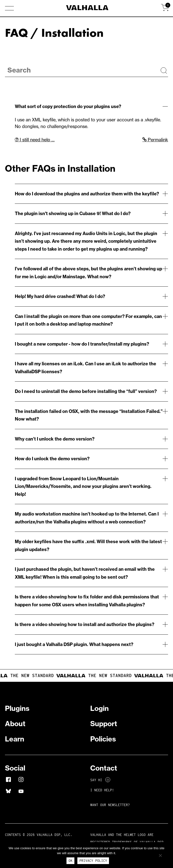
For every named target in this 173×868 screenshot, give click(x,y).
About (15, 724)
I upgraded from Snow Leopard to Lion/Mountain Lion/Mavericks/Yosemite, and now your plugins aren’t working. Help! (83, 486)
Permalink (155, 140)
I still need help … (35, 140)
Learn (15, 739)
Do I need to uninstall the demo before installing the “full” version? (86, 391)
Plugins (17, 708)
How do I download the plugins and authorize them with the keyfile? (87, 194)
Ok (70, 861)
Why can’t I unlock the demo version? (55, 439)
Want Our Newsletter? (110, 805)
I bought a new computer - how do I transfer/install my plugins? (82, 344)
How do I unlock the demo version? (52, 459)
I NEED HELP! (102, 790)
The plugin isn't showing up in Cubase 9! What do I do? (73, 213)
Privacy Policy (93, 861)
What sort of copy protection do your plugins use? (68, 106)
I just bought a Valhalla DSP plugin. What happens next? (74, 644)
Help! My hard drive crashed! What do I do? (60, 296)
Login (99, 708)
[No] (160, 855)
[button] (9, 9)
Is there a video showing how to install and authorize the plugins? (85, 624)
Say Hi (100, 780)
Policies (103, 739)
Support (104, 724)
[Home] (87, 9)
